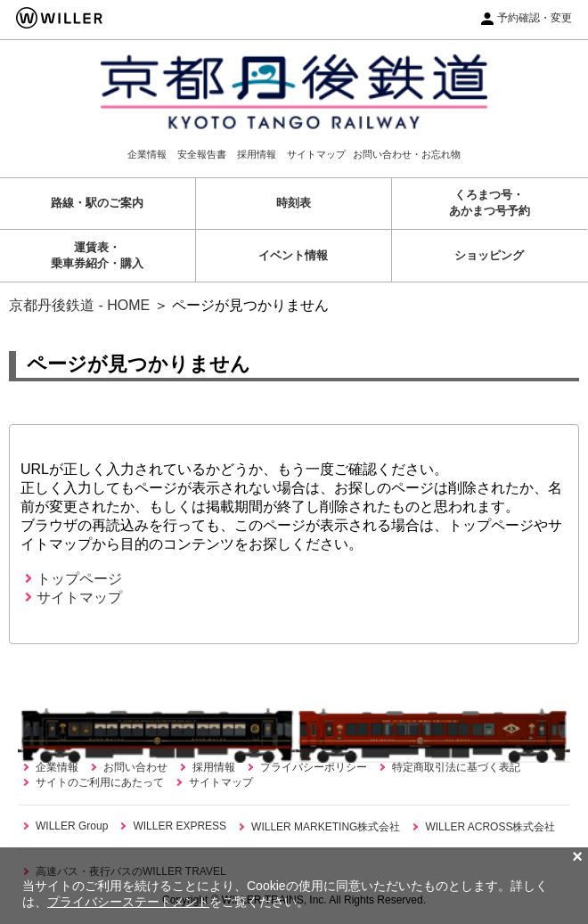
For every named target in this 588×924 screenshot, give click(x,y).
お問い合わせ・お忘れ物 (407, 154)
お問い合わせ (135, 767)
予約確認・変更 (535, 18)
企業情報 (147, 154)
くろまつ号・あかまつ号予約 (490, 203)
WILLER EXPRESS (180, 826)
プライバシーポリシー (314, 767)
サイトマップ (316, 154)
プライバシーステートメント (128, 902)
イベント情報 (293, 255)
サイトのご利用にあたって (100, 782)
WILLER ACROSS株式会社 (490, 827)
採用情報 (257, 154)
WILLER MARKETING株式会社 (326, 827)
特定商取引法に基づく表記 (456, 767)
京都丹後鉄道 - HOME (79, 305)
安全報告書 (202, 154)
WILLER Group (72, 826)
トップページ (73, 579)
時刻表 (294, 203)
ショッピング (489, 255)
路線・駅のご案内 (97, 203)
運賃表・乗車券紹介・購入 (97, 255)
